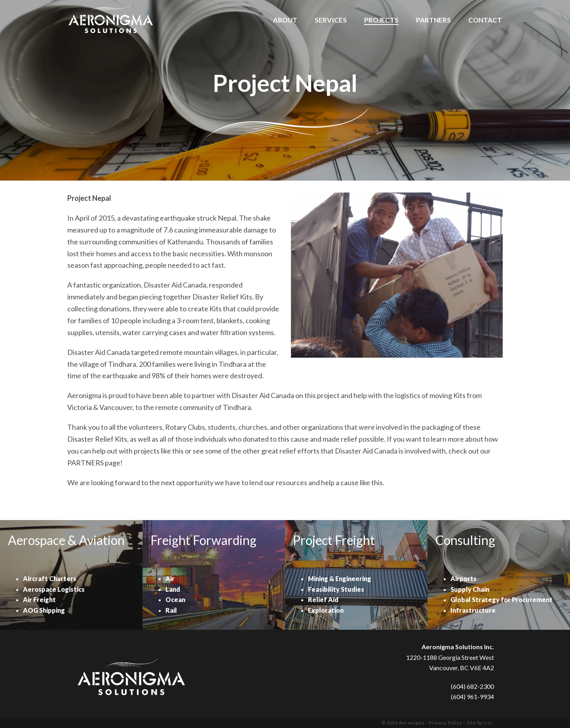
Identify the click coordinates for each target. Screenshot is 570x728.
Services (331, 20)
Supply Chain (470, 589)
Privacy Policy (446, 723)
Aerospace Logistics (54, 589)
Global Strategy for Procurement (502, 599)
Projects (381, 20)
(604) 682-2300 (472, 686)
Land (173, 589)
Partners (433, 20)
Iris (488, 723)
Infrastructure (473, 610)
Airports (464, 578)
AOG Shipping (44, 610)
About (285, 20)
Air (170, 578)
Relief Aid (323, 599)
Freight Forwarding (203, 540)
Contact (485, 20)
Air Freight (39, 599)
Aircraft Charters (50, 578)
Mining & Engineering (340, 578)
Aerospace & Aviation (66, 540)
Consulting (465, 540)
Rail (171, 610)
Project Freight (334, 540)
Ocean (175, 599)
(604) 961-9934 (472, 697)
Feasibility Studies (336, 589)
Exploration (326, 610)
